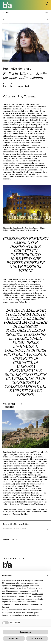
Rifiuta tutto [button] (14, 638)
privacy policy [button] (22, 586)
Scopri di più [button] (26, 632)
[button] (47, 575)
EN (47, 12)
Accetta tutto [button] (37, 638)
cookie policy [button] (37, 594)
